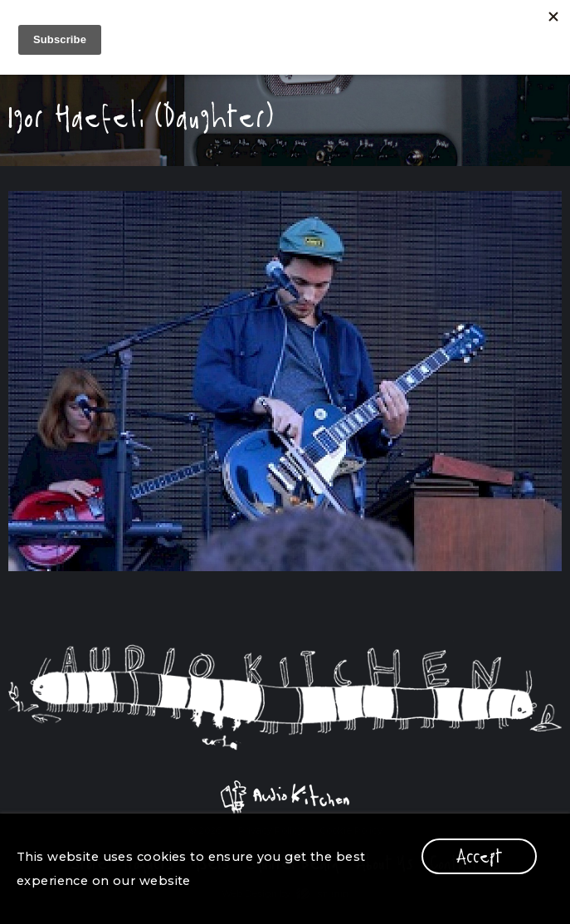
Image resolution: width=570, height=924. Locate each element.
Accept (479, 856)
